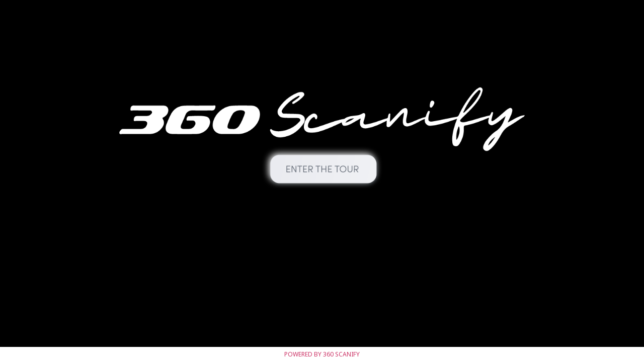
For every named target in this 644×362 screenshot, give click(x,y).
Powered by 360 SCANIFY (322, 354)
